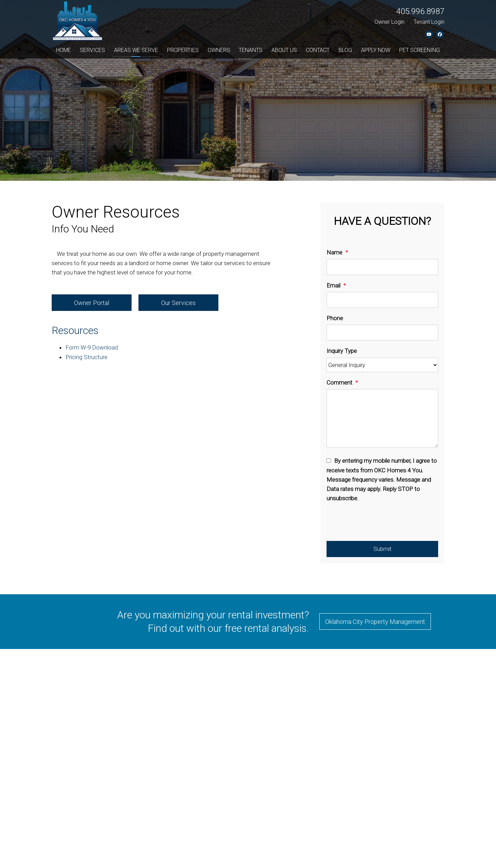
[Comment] (382, 418)
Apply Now (376, 50)
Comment (339, 383)
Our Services (178, 303)
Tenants (251, 50)
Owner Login (389, 22)
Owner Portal (92, 303)
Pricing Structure (86, 357)
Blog (345, 50)
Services (92, 50)
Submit (383, 549)
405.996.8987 (420, 11)
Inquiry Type (342, 351)
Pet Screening (420, 50)
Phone (335, 318)
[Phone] (382, 333)
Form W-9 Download (92, 347)
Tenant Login (429, 22)
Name (334, 252)
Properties (183, 50)
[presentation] (379, 524)
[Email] (382, 300)
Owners (219, 50)
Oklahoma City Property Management (375, 622)
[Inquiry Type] (382, 365)
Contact (318, 50)
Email (333, 285)
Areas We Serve (136, 50)
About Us (284, 50)
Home (64, 50)
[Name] (382, 267)
